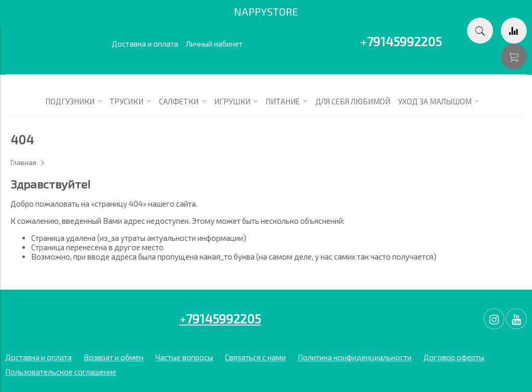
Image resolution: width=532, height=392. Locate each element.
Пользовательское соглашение (61, 372)
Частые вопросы (184, 357)
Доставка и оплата (145, 44)
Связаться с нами (255, 357)
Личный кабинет (214, 44)
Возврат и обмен (114, 357)
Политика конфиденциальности (355, 357)
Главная (23, 163)
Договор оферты (454, 357)
